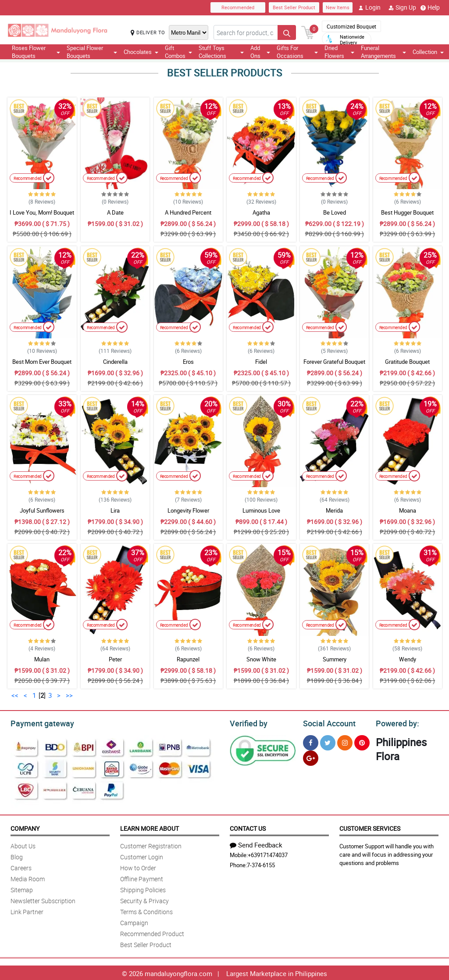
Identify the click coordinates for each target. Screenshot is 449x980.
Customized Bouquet (351, 26)
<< (15, 695)
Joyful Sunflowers (42, 510)
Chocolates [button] (141, 52)
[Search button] (287, 32)
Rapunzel (188, 659)
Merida (334, 510)
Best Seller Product (294, 7)
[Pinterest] (362, 741)
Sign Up (402, 7)
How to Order (138, 867)
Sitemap (22, 888)
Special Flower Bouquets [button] (92, 52)
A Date (115, 212)
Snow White (261, 659)
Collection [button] (428, 52)
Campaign (134, 921)
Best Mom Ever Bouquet (42, 362)
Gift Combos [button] (178, 52)
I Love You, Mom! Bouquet (42, 212)
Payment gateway (38, 722)
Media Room (28, 878)
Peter (115, 659)
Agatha (261, 212)
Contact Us (248, 827)
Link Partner (27, 910)
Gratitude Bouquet (407, 362)
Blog (17, 856)
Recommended (238, 7)
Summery (335, 659)
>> (69, 695)
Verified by (247, 722)
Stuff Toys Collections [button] (221, 52)
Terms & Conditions (146, 910)
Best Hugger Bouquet (407, 212)
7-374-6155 (261, 864)
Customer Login (142, 856)
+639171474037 (268, 854)
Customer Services (370, 827)
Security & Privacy (144, 899)
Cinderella (115, 362)
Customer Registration (151, 845)
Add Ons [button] (260, 52)
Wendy (408, 659)
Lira (115, 510)
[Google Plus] (311, 757)
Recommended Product (152, 932)
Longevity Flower (188, 510)
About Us (23, 845)
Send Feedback (256, 844)
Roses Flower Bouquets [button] (36, 52)
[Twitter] (328, 741)
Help (430, 7)
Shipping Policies (143, 888)
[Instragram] (345, 741)
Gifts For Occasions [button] (297, 52)
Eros (188, 362)
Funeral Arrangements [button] (383, 52)
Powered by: (396, 722)
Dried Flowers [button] (339, 52)
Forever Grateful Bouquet (334, 362)
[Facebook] (311, 741)
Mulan (42, 659)
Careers (21, 867)
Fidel (261, 362)
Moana (408, 510)
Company (25, 827)
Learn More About (150, 827)
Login (369, 7)
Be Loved (335, 212)
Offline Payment (142, 878)
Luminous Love (261, 510)
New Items (338, 7)
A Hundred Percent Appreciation (188, 216)
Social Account (327, 722)
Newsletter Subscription (43, 899)
